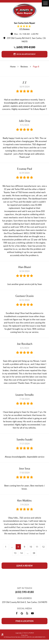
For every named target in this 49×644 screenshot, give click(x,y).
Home (13, 67)
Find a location (24, 621)
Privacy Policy (25, 635)
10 (31, 547)
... (12, 547)
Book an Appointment (26, 54)
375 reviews (24, 29)
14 (21, 553)
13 (15, 553)
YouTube (32, 613)
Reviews (24, 67)
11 (37, 547)
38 (34, 553)
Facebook (17, 613)
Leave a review (24, 566)
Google (22, 613)
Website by (28, 633)
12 (43, 547)
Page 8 (36, 67)
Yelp (27, 613)
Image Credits (19, 633)
